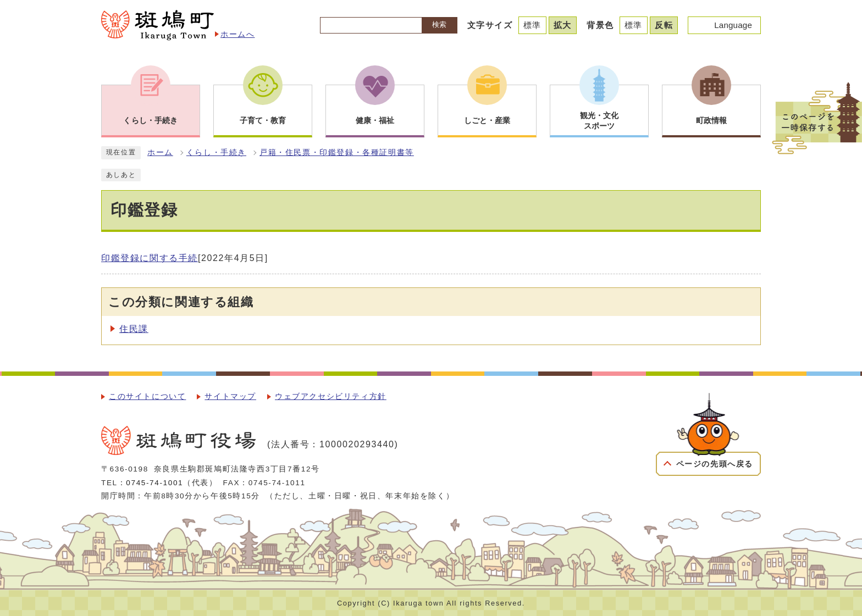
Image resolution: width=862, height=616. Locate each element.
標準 (532, 25)
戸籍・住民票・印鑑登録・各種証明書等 (337, 152)
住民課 (134, 329)
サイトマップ (230, 396)
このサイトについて (147, 396)
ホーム (160, 152)
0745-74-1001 (154, 483)
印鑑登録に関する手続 (150, 258)
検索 (439, 24)
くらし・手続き (216, 152)
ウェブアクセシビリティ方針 (331, 396)
